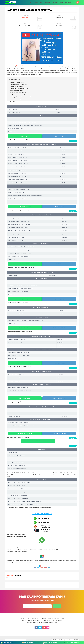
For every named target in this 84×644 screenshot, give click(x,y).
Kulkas (61, 2)
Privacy (68, 640)
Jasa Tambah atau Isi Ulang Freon (18, 84)
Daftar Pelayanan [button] (73, 141)
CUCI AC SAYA (25, 136)
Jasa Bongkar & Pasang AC (17, 86)
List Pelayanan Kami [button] (15, 80)
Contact (61, 640)
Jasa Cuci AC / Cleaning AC (17, 82)
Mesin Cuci (55, 2)
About (54, 640)
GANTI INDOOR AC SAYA (25, 398)
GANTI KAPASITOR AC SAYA (25, 434)
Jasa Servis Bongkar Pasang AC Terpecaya (30, 10)
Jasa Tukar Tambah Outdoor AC (18, 93)
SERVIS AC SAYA (59, 136)
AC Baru (47, 2)
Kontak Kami (69, 2)
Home (31, 2)
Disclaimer (75, 640)
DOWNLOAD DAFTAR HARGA (38, 441)
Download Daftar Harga (16, 99)
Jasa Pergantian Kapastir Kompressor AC (20, 97)
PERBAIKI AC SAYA (59, 299)
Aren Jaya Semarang (38, 65)
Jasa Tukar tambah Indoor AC (17, 95)
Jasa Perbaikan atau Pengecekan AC (19, 89)
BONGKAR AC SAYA (25, 264)
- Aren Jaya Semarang (20, 640)
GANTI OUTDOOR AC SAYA (25, 363)
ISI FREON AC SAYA (59, 206)
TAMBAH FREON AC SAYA (25, 206)
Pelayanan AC (38, 2)
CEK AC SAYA (25, 299)
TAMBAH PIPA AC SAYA (25, 328)
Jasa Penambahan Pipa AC (17, 91)
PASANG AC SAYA (59, 264)
